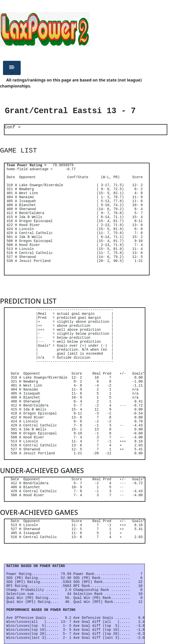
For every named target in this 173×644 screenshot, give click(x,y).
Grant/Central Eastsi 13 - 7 (68, 111)
